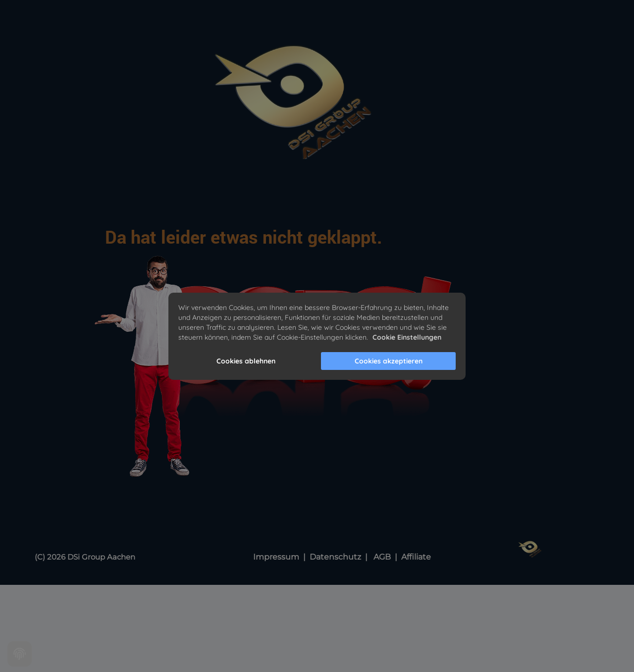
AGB (383, 557)
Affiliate (416, 557)
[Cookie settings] (20, 654)
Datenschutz (336, 557)
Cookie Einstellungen (407, 337)
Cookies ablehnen (246, 361)
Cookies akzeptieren (389, 361)
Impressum (276, 557)
